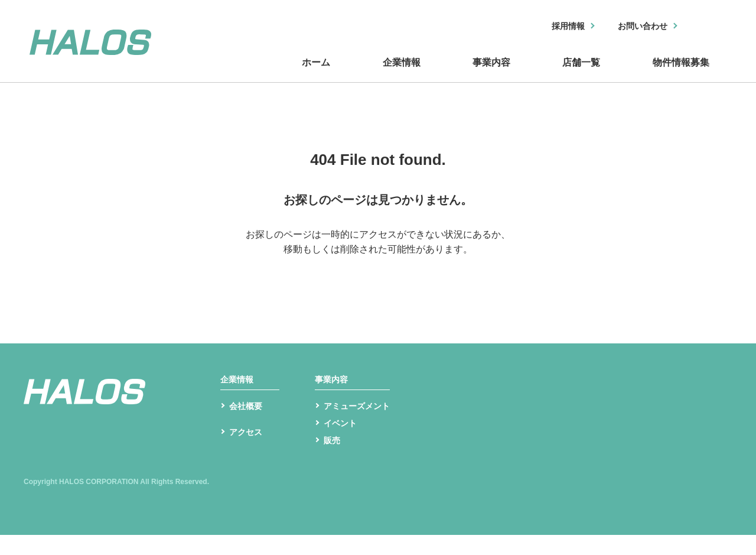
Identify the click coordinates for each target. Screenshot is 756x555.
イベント (343, 441)
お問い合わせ (636, 27)
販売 (333, 460)
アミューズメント (361, 422)
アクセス (248, 456)
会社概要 (248, 422)
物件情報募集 (679, 73)
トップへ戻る (378, 270)
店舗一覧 (579, 73)
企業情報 (402, 73)
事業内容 (490, 73)
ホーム (319, 73)
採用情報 (553, 27)
